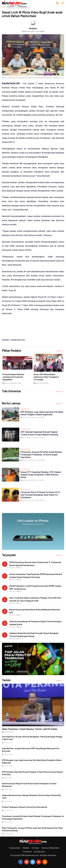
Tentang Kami (15, 848)
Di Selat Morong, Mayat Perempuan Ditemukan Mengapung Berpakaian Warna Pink (47, 378)
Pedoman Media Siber (50, 848)
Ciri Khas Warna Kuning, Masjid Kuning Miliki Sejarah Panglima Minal (15, 377)
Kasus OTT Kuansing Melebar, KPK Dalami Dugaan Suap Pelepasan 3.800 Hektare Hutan (41, 475)
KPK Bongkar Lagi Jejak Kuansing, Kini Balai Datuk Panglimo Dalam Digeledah (42, 413)
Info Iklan (35, 848)
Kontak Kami (39, 851)
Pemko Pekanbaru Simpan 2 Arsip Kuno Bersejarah (25, 807)
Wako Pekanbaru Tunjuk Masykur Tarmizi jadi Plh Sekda (30, 729)
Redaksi (33, 28)
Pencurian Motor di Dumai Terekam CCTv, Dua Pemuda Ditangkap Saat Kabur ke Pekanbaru (41, 495)
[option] (17, 370)
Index (60, 351)
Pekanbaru (22, 6)
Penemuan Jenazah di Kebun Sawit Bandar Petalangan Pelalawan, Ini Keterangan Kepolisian (41, 454)
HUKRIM (11, 6)
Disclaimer (27, 851)
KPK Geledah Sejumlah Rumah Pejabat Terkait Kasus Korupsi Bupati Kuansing (39, 433)
